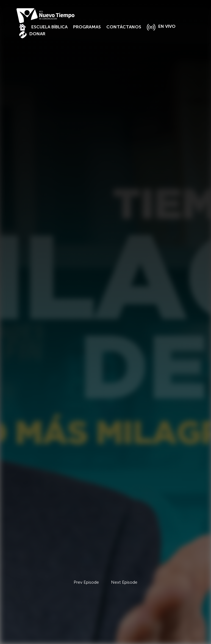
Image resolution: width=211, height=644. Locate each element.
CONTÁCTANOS (124, 27)
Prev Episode (86, 582)
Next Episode (124, 582)
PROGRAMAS (87, 27)
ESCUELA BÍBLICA (49, 27)
